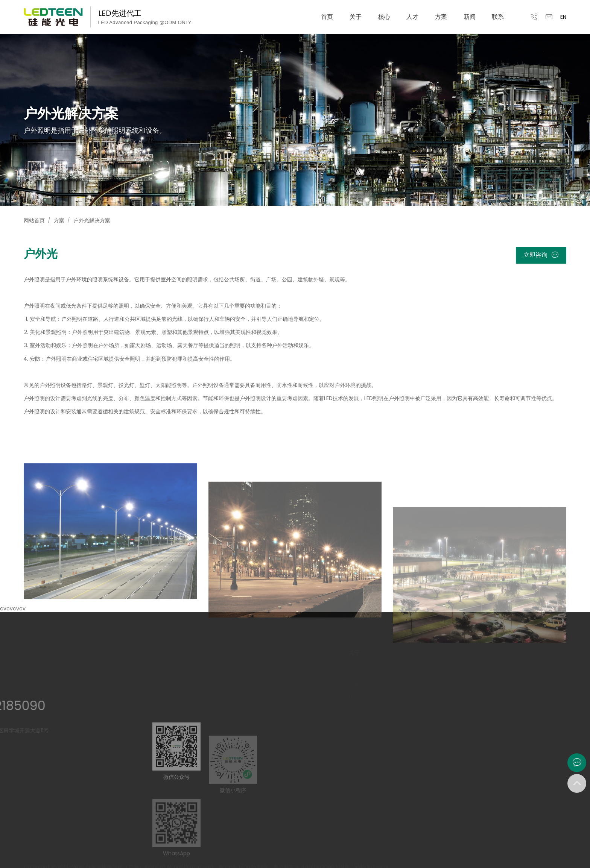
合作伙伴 (357, 710)
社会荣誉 (357, 698)
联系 (498, 17)
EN (563, 17)
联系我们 (357, 723)
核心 (384, 17)
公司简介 (357, 672)
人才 (412, 17)
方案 (441, 17)
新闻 (470, 17)
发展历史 (357, 685)
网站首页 (34, 220)
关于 (356, 17)
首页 (327, 17)
